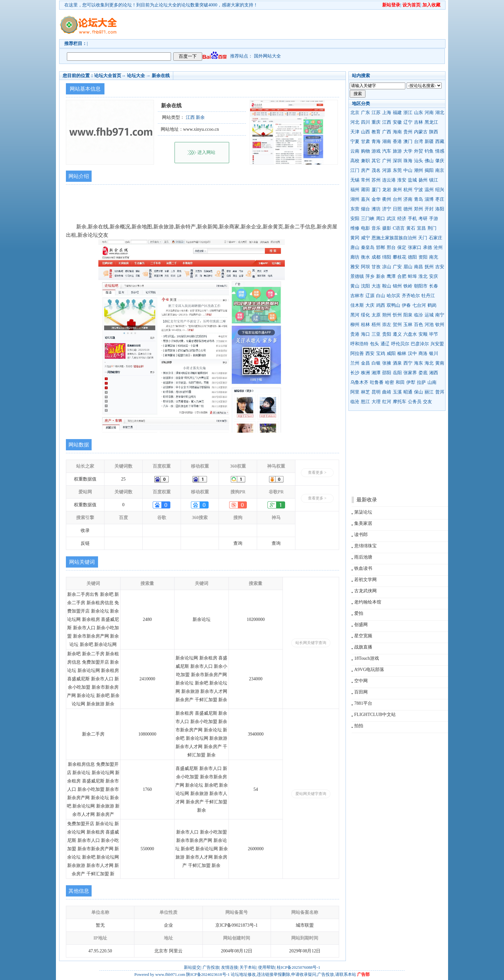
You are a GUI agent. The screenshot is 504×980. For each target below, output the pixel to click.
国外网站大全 (267, 56)
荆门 (432, 228)
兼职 (365, 161)
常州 (365, 180)
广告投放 (211, 967)
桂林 (365, 325)
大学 (408, 151)
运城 (429, 315)
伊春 (406, 305)
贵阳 (387, 334)
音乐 (376, 228)
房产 (365, 170)
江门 (355, 170)
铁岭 (408, 286)
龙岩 (387, 190)
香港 (397, 141)
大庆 (370, 305)
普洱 (440, 392)
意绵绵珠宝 (365, 546)
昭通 (408, 392)
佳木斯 (357, 305)
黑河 (355, 315)
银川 (434, 353)
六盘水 (410, 334)
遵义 (397, 334)
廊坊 (355, 257)
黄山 (355, 286)
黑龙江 (431, 122)
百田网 (361, 692)
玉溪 (397, 392)
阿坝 (365, 267)
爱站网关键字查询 (311, 794)
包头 (374, 344)
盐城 (412, 180)
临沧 (355, 402)
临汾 (419, 315)
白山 (381, 296)
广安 (397, 267)
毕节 (434, 334)
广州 (387, 161)
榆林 (402, 353)
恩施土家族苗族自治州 (394, 238)
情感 (440, 151)
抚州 (429, 267)
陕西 (434, 132)
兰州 (355, 363)
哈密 (390, 382)
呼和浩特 (359, 344)
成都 (376, 257)
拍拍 (359, 726)
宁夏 (355, 141)
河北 (355, 122)
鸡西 (381, 305)
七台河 (419, 305)
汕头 (419, 161)
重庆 (376, 122)
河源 (387, 170)
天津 (355, 132)
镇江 (434, 180)
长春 (434, 286)
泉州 (397, 190)
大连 (376, 286)
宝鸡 (381, 353)
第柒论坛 (363, 512)
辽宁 (408, 122)
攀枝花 (400, 257)
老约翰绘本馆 (368, 602)
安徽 (397, 122)
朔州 (387, 315)
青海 (376, 141)
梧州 (376, 325)
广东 (365, 113)
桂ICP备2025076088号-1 (298, 967)
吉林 (419, 122)
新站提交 (192, 967)
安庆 (434, 276)
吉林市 (357, 296)
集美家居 (363, 523)
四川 (365, 122)
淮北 (423, 276)
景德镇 (357, 276)
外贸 (419, 151)
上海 (387, 113)
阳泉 (408, 315)
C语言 (399, 228)
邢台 (391, 247)
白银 (376, 363)
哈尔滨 (393, 296)
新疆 (429, 141)
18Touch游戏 (367, 658)
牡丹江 (428, 296)
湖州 (355, 199)
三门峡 (368, 219)
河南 (429, 113)
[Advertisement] (289, 24)
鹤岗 (432, 305)
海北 (429, 363)
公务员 (415, 402)
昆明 (376, 392)
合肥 (402, 276)
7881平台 (363, 703)
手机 (412, 219)
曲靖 (387, 392)
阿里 (355, 392)
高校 (355, 161)
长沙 (355, 373)
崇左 (387, 325)
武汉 (391, 219)
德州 (408, 209)
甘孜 (376, 267)
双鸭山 (393, 305)
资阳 (423, 257)
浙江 (408, 113)
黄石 (411, 228)
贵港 (355, 334)
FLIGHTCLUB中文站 (375, 715)
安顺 (423, 334)
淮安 (402, 180)
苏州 (376, 180)
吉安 (440, 267)
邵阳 (387, 373)
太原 (376, 315)
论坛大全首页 (108, 76)
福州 (355, 190)
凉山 (387, 267)
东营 (355, 209)
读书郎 (361, 535)
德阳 (412, 257)
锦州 (397, 286)
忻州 (397, 315)
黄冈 (355, 238)
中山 (408, 170)
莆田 (365, 190)
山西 (365, 132)
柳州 (355, 325)
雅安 (355, 267)
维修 (355, 228)
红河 (387, 402)
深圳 (397, 161)
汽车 (387, 151)
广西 (387, 132)
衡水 (365, 257)
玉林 (408, 325)
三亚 (376, 334)
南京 (440, 170)
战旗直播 (363, 647)
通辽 (385, 344)
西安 (370, 353)
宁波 (419, 190)
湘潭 (376, 373)
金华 (376, 199)
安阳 (355, 219)
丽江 (429, 392)
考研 (423, 219)
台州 (397, 199)
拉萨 (421, 382)
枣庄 (440, 199)
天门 (423, 238)
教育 (376, 132)
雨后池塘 (363, 557)
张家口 (415, 247)
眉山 (408, 267)
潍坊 (376, 209)
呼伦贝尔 (400, 344)
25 (123, 479)
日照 (397, 209)
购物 (365, 151)
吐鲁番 (377, 382)
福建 (397, 113)
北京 (355, 113)
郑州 (419, 209)
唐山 (355, 247)
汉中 (412, 353)
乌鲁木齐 (359, 382)
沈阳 (365, 286)
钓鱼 (429, 151)
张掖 (387, 363)
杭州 (408, 190)
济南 (408, 199)
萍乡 (370, 276)
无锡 (355, 180)
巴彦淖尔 (420, 344)
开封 (429, 209)
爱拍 (359, 613)
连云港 (389, 180)
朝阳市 (421, 286)
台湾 (419, 141)
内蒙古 (421, 132)
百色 (419, 325)
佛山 (429, 161)
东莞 (397, 170)
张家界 (410, 373)
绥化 (365, 315)
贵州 (408, 132)
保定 (402, 247)
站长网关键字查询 (311, 643)
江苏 (376, 113)
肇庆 (440, 161)
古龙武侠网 (365, 591)
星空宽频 (363, 636)
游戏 (376, 151)
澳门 (408, 141)
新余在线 (161, 76)
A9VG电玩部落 (369, 670)
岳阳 (397, 373)
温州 (429, 190)
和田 (400, 382)
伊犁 (411, 382)
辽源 (370, 296)
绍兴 (440, 190)
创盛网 (361, 625)
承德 (428, 247)
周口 (381, 219)
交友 (428, 402)
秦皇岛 (368, 247)
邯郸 (381, 247)
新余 (381, 276)
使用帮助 (266, 967)
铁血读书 (363, 568)
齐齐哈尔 (411, 296)
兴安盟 (437, 344)
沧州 (438, 247)
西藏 (440, 141)
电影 (365, 228)
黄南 (440, 363)
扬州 (423, 180)
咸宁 (365, 238)
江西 (387, 122)
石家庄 (436, 238)
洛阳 (440, 209)
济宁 (387, 209)
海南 (397, 132)
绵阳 (387, 257)
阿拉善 (357, 353)
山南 (432, 382)
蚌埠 (412, 276)
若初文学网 (365, 580)
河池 (429, 325)
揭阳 (429, 170)
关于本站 (248, 967)
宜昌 (421, 228)
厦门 (376, 190)
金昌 (365, 363)
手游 (434, 219)
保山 (419, 392)
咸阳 (391, 353)
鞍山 (387, 286)
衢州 (387, 199)
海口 (365, 334)
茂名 (376, 170)
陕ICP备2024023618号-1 (208, 974)
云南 (355, 151)
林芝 (365, 392)
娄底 (423, 373)
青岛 (419, 199)
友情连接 (230, 967)
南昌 (419, 267)
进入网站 (206, 152)
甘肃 (365, 141)
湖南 (387, 141)
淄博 (429, 199)
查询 (238, 543)
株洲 (365, 373)
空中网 (361, 681)
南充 (434, 257)
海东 (419, 363)
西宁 (408, 363)
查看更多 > (317, 472)
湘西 (434, 373)
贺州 (397, 325)
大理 (376, 402)
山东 (419, 113)
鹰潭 (391, 276)
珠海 (408, 161)
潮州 (419, 170)
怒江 (365, 402)
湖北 (440, 113)
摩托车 (400, 402)
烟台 (365, 209)
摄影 (387, 228)
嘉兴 (365, 199)
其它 (376, 161)
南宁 (440, 315)
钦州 (440, 325)
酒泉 (397, 363)
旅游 (397, 151)
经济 (402, 219)
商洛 (423, 353)
